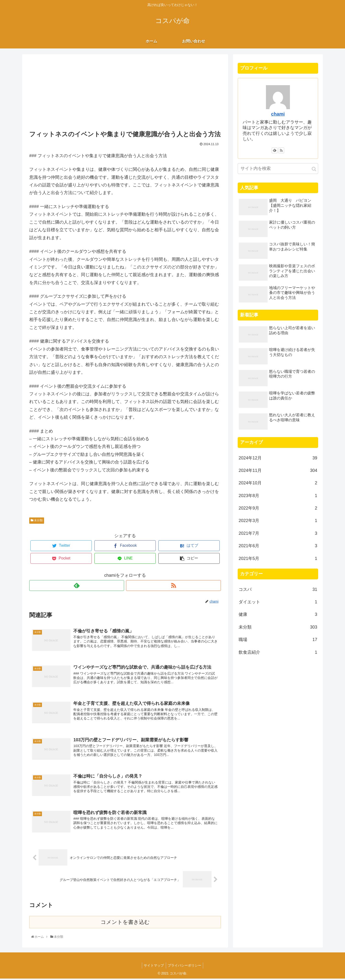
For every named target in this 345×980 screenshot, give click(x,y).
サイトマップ (153, 967)
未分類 (37, 520)
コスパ (278, 589)
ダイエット (278, 602)
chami (278, 114)
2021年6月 (278, 546)
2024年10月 (278, 483)
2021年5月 (278, 558)
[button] (314, 169)
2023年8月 (278, 496)
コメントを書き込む (125, 924)
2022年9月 (278, 508)
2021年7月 (278, 533)
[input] (278, 169)
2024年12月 (278, 458)
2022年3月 (278, 521)
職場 (278, 640)
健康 (278, 614)
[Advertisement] (125, 93)
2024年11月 (278, 470)
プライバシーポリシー (185, 967)
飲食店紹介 (278, 652)
